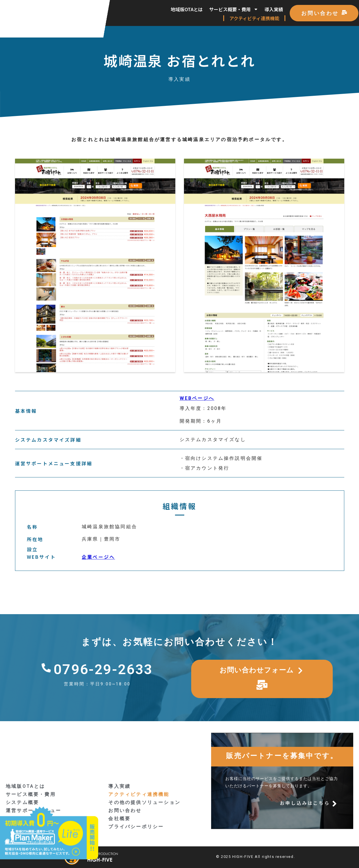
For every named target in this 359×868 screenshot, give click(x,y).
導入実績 (274, 9)
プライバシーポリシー (136, 827)
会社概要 (119, 819)
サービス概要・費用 (234, 9)
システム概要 (22, 802)
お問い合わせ (125, 810)
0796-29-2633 (103, 669)
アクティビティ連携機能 (254, 18)
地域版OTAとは (187, 9)
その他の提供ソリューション (144, 802)
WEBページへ (197, 398)
